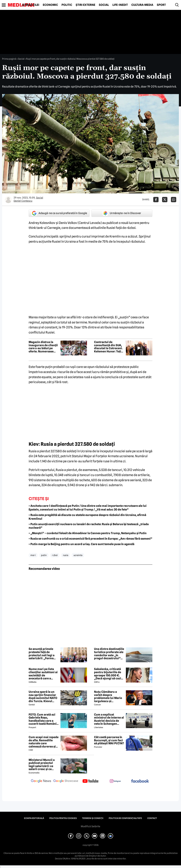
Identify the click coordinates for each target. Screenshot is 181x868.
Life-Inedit (120, 5)
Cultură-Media (142, 5)
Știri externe (85, 5)
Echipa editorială (34, 818)
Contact (152, 818)
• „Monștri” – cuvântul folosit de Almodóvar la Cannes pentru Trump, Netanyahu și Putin (88, 533)
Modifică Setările (90, 826)
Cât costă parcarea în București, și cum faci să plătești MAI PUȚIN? (109, 740)
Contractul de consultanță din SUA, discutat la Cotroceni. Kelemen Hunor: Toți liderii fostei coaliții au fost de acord (109, 347)
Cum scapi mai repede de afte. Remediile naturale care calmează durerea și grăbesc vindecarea (44, 742)
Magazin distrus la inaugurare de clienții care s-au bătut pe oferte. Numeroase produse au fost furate (43, 347)
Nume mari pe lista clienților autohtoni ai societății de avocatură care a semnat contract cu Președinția (43, 674)
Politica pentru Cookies (63, 818)
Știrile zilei (31, 5)
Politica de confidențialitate (125, 818)
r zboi (55, 555)
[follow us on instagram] (115, 781)
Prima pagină (9, 59)
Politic (67, 5)
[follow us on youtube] (90, 781)
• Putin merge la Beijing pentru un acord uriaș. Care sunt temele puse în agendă (81, 544)
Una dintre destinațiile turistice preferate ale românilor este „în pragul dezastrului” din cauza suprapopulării (109, 654)
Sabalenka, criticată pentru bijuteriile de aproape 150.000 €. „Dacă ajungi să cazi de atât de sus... (108, 674)
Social (104, 5)
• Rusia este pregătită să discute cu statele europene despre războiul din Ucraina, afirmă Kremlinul (87, 517)
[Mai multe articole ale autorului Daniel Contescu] (8, 200)
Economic (50, 5)
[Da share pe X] (165, 200)
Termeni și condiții (93, 818)
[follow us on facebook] (140, 781)
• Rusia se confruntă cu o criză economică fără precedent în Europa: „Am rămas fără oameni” (90, 539)
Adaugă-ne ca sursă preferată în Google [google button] (59, 213)
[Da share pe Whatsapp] (174, 200)
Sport (161, 5)
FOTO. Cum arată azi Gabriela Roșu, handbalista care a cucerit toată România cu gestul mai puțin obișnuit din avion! (43, 719)
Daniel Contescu (23, 201)
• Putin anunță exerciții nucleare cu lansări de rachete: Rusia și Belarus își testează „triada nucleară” (89, 526)
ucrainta (78, 555)
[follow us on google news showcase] (66, 781)
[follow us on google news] (41, 781)
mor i (33, 555)
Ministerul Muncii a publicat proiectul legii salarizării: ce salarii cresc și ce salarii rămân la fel (42, 765)
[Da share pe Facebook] (156, 200)
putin (44, 555)
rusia (66, 555)
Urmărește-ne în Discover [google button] (122, 213)
